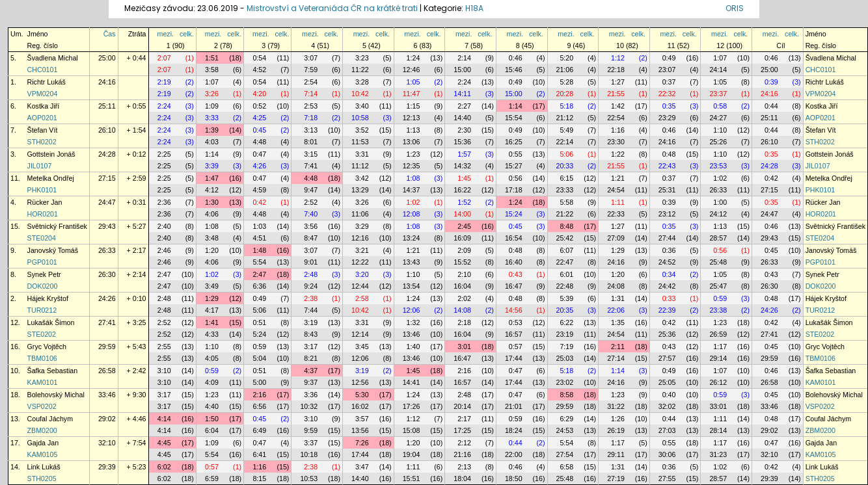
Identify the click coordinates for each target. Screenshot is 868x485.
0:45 (259, 130)
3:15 (311, 154)
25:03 (565, 358)
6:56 (259, 406)
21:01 (514, 406)
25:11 (107, 106)
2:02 (464, 298)
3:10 (164, 371)
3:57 (362, 419)
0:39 (771, 82)
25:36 (667, 334)
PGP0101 (42, 262)
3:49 (212, 286)
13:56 (360, 430)
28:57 (718, 238)
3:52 (362, 130)
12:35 (412, 166)
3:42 (362, 178)
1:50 (212, 419)
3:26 (212, 94)
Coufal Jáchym (50, 419)
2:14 (464, 58)
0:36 (669, 250)
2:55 (164, 347)
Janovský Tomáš (53, 250)
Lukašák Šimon (51, 322)
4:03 (212, 142)
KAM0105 (43, 454)
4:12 (212, 190)
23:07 (667, 70)
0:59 (720, 298)
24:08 (616, 286)
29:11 (616, 454)
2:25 (164, 154)
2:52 (311, 202)
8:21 (311, 358)
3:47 (362, 467)
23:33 (565, 190)
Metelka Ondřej (51, 178)
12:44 (360, 286)
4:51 (259, 238)
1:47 (212, 178)
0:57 (516, 347)
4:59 (259, 190)
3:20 (362, 274)
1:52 (464, 202)
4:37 (311, 371)
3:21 (362, 250)
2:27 (464, 106)
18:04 (462, 478)
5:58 (566, 202)
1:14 (516, 106)
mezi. (166, 34)
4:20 (259, 94)
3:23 (362, 58)
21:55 (616, 94)
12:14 (360, 334)
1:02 (720, 178)
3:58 (212, 70)
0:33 (669, 298)
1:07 (720, 58)
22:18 (616, 70)
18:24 (514, 430)
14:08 (462, 310)
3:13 (311, 130)
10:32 (309, 406)
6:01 (566, 274)
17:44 (514, 358)
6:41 (259, 454)
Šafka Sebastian (53, 371)
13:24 (412, 238)
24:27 (718, 118)
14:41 (412, 382)
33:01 (718, 406)
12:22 (360, 262)
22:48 (565, 286)
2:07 (164, 58)
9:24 (311, 286)
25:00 (107, 58)
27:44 (667, 238)
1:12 (618, 58)
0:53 (516, 322)
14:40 (462, 118)
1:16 (618, 130)
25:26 (718, 142)
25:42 (565, 238)
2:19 (164, 82)
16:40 (514, 262)
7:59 (311, 70)
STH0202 (42, 142)
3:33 (212, 118)
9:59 (311, 430)
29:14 (718, 358)
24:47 (107, 202)
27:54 (565, 454)
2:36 (164, 202)
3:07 (311, 58)
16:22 (462, 190)
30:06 (667, 454)
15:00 (462, 70)
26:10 (107, 130)
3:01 (464, 347)
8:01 (311, 142)
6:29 (566, 419)
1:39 (212, 130)
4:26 (259, 166)
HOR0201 (43, 214)
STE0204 (42, 238)
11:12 (360, 166)
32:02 (667, 406)
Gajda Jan (43, 443)
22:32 (667, 94)
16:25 (514, 142)
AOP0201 (42, 118)
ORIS (735, 8)
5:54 (259, 262)
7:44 (311, 310)
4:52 (259, 70)
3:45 (362, 347)
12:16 (360, 238)
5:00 (259, 382)
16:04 (462, 286)
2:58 (362, 298)
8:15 (259, 478)
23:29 (667, 118)
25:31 (667, 190)
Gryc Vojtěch (47, 347)
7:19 (566, 347)
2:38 (311, 298)
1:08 (414, 178)
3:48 (212, 238)
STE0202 (42, 334)
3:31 (362, 154)
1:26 (618, 419)
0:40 (669, 395)
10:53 (309, 478)
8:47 (311, 238)
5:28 (566, 82)
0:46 (516, 58)
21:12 (565, 118)
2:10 (464, 274)
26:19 (616, 430)
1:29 (618, 250)
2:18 (464, 322)
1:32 (414, 322)
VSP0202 (42, 406)
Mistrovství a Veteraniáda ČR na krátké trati (333, 8)
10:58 (360, 118)
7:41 (311, 166)
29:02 (107, 419)
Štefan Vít (43, 130)
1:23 (414, 154)
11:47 (412, 94)
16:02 (360, 406)
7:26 (362, 443)
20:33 (565, 166)
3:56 (311, 226)
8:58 (566, 395)
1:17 (720, 347)
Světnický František (57, 226)
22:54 (616, 118)
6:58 (566, 467)
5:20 (566, 58)
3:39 (212, 166)
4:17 (212, 310)
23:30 (616, 142)
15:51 (412, 478)
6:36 (259, 286)
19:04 (412, 454)
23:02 (565, 382)
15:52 (462, 262)
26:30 (107, 274)
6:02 (164, 467)
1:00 (720, 202)
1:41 (212, 322)
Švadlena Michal (53, 58)
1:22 (618, 154)
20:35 (565, 310)
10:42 (360, 94)
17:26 (412, 406)
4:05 (212, 358)
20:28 (565, 94)
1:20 (212, 250)
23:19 (565, 334)
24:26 (107, 298)
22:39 (667, 310)
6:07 (566, 250)
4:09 (212, 382)
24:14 (718, 70)
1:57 (464, 154)
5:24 (259, 334)
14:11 (462, 94)
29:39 (107, 467)
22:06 (616, 310)
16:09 (462, 238)
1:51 (212, 58)
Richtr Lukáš (47, 82)
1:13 (414, 130)
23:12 (667, 214)
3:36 (311, 395)
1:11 (618, 202)
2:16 (464, 371)
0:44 (771, 106)
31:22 (616, 406)
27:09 (616, 238)
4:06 (212, 214)
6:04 (212, 430)
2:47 (164, 274)
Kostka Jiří (44, 106)
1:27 (618, 82)
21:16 (462, 454)
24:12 (718, 214)
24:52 (667, 262)
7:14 (311, 94)
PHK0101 (42, 190)
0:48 (669, 154)
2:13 (464, 467)
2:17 (464, 419)
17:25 (462, 430)
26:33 (718, 190)
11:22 (360, 70)
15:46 (514, 70)
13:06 (412, 142)
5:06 (566, 154)
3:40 (362, 106)
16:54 (514, 238)
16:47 (514, 286)
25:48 (718, 262)
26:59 (718, 334)
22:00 (514, 454)
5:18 (566, 106)
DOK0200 (43, 286)
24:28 (107, 154)
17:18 (514, 190)
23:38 (718, 310)
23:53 (718, 166)
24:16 (107, 82)
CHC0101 (43, 70)
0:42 (771, 178)
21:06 (565, 70)
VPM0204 (43, 94)
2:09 (464, 250)
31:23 (718, 454)
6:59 (212, 478)
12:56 (360, 382)
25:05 (667, 382)
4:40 (212, 406)
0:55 (516, 154)
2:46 (164, 250)
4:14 (164, 419)
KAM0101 (43, 382)
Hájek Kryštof (48, 298)
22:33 (616, 214)
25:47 (718, 286)
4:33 (212, 334)
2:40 (164, 226)
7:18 (311, 118)
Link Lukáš (44, 467)
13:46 (412, 334)
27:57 (667, 358)
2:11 (618, 347)
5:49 (566, 130)
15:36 (462, 142)
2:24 (464, 82)
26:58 (107, 371)
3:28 (362, 82)
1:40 (414, 347)
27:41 (107, 322)
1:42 (618, 106)
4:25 (259, 118)
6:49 (259, 430)
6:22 (566, 322)
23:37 (718, 94)
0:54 (259, 58)
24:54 (616, 190)
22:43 (667, 166)
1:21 (618, 178)
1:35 (618, 322)
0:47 (259, 154)
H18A (474, 8)
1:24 (414, 58)
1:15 (414, 106)
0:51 (259, 322)
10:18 (309, 454)
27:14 (616, 358)
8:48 (566, 226)
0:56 (516, 178)
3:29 (362, 226)
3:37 (311, 443)
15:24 (514, 214)
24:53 (565, 430)
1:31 (618, 298)
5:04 (259, 358)
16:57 (514, 334)
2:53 (311, 106)
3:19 (311, 322)
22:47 (565, 262)
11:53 (360, 142)
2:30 (464, 130)
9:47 (311, 190)
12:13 (412, 118)
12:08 (412, 214)
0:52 (259, 106)
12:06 (412, 310)
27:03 (667, 430)
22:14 (565, 142)
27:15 (107, 178)
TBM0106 (42, 358)
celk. (187, 34)
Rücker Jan (45, 202)
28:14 (718, 430)
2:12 (464, 443)
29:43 (107, 226)
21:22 (565, 214)
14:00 (462, 214)
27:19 (616, 478)
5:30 (362, 395)
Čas (110, 34)
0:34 (669, 274)
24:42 (667, 286)
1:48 (259, 250)
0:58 (720, 106)
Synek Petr (44, 274)
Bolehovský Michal (56, 395)
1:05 (414, 82)
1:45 (464, 178)
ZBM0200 (42, 430)
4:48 (259, 142)
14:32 (462, 166)
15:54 (514, 118)
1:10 (720, 130)
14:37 (412, 190)
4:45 (164, 443)
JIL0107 (40, 166)
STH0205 (42, 478)
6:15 (566, 178)
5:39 (566, 298)
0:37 (669, 82)
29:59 (107, 347)
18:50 (514, 478)
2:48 (311, 274)
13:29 (360, 190)
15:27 (514, 166)
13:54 (412, 286)
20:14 (462, 406)
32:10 (107, 443)
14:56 (514, 310)
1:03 (259, 226)
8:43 (311, 334)
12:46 (412, 70)
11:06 (360, 214)
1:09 (212, 106)
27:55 (667, 478)
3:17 (311, 347)
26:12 (718, 382)
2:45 (464, 226)
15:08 (412, 430)
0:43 (516, 274)
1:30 (212, 202)
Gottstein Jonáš (51, 154)
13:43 (412, 262)
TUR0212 (42, 310)
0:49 (669, 58)
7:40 (311, 214)
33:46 (107, 395)
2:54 (311, 82)
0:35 (669, 106)
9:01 (311, 262)
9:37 (311, 382)
